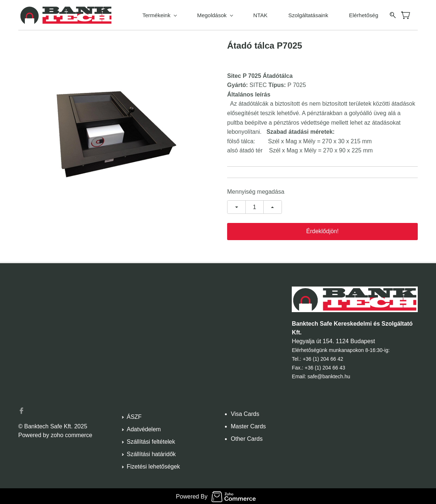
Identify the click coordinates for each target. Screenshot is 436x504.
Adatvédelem (144, 428)
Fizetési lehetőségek (153, 465)
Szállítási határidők (151, 453)
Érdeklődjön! (323, 230)
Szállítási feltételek (151, 441)
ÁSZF (134, 416)
